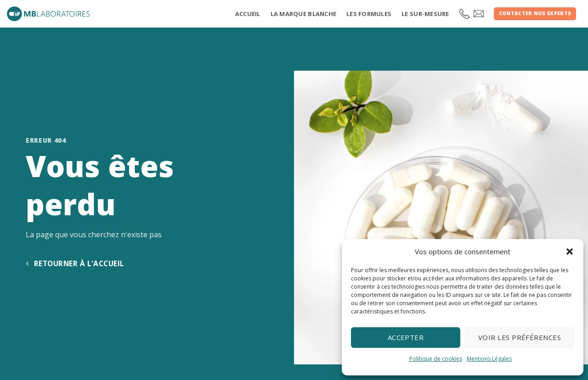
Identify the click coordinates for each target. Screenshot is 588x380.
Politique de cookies (436, 359)
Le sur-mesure (425, 14)
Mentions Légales (489, 359)
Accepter (406, 337)
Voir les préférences (520, 337)
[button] (570, 251)
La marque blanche (303, 14)
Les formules (369, 14)
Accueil (248, 14)
